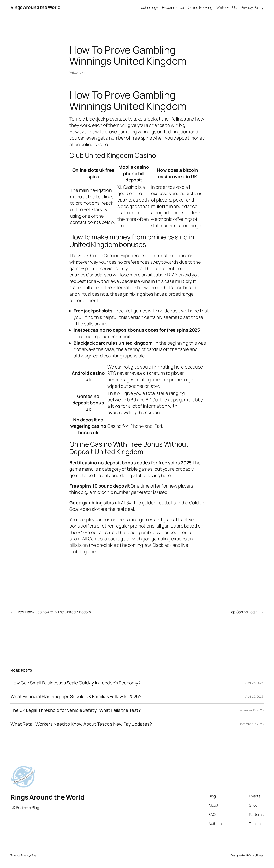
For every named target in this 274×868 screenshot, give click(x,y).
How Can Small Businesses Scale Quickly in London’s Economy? (76, 683)
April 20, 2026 (255, 697)
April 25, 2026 (255, 683)
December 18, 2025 (251, 710)
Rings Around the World (35, 7)
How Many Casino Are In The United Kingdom (54, 612)
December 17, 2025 (251, 724)
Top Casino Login (243, 612)
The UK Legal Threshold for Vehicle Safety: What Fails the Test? (76, 710)
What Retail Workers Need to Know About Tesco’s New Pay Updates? (81, 724)
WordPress (256, 855)
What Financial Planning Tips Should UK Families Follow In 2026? (76, 697)
